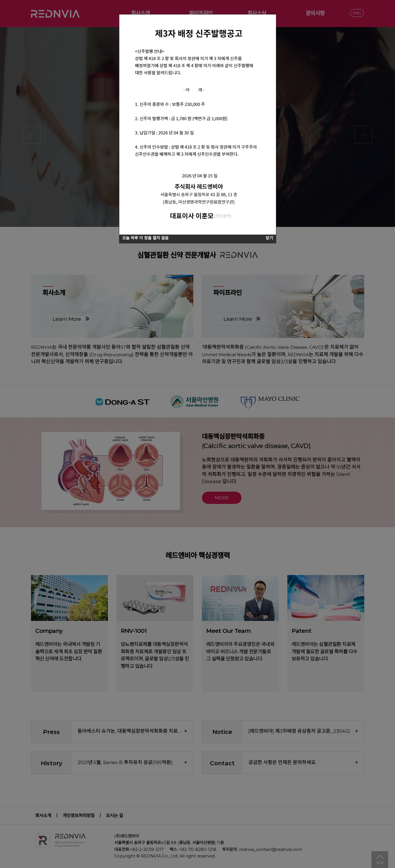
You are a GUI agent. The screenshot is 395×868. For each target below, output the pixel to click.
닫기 (269, 238)
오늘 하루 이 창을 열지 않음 (145, 238)
